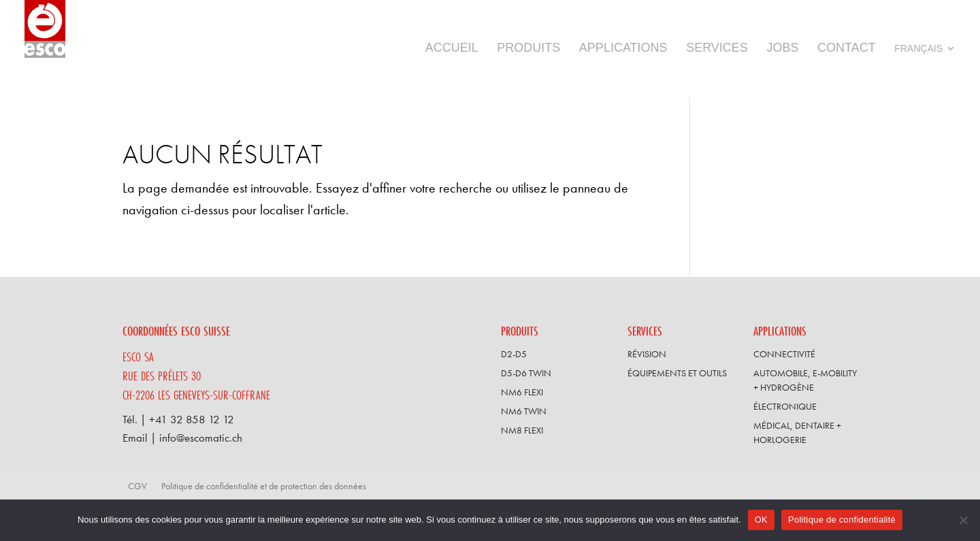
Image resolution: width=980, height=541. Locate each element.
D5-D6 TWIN (526, 373)
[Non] (963, 520)
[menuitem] (926, 69)
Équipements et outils (677, 373)
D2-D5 (514, 354)
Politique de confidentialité (842, 520)
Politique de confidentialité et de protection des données (264, 486)
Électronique (785, 406)
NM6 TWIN (524, 411)
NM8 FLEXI (522, 430)
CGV (137, 486)
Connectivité (784, 354)
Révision (647, 354)
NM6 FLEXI (522, 392)
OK (761, 520)
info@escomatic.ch (201, 438)
